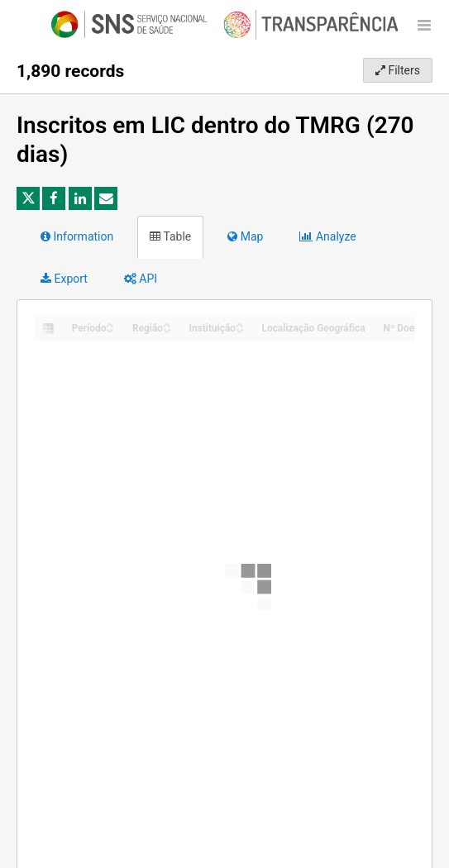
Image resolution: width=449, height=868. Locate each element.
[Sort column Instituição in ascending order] (240, 324)
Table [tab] (170, 236)
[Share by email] (106, 198)
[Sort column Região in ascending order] (167, 324)
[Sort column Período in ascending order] (110, 324)
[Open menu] (424, 25)
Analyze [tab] (327, 236)
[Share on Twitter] (28, 198)
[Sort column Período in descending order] (110, 329)
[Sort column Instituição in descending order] (240, 329)
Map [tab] (245, 236)
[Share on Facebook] (54, 198)
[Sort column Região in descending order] (167, 329)
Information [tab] (77, 236)
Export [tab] (64, 279)
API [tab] (141, 279)
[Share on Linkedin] (80, 198)
